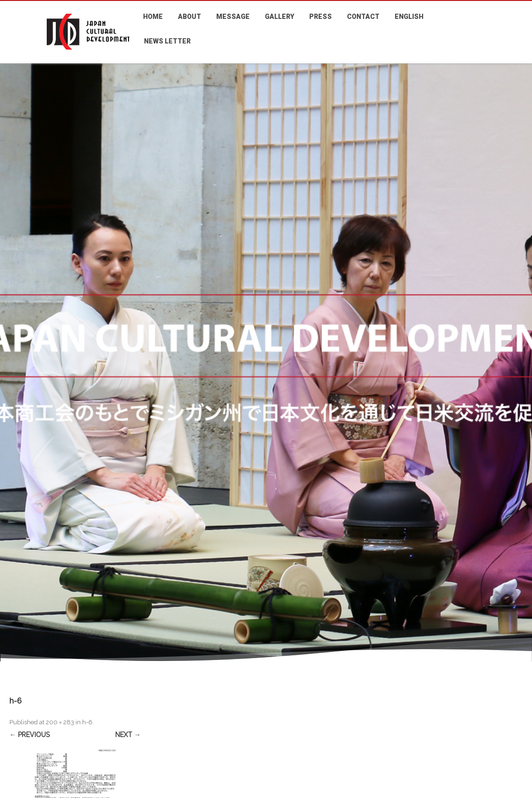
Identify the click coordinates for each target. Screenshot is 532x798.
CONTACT (363, 17)
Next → (128, 735)
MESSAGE (233, 17)
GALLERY (279, 17)
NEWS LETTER (167, 41)
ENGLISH (409, 17)
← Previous (30, 735)
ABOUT (190, 17)
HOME (153, 17)
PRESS (321, 17)
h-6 (87, 722)
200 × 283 (60, 722)
